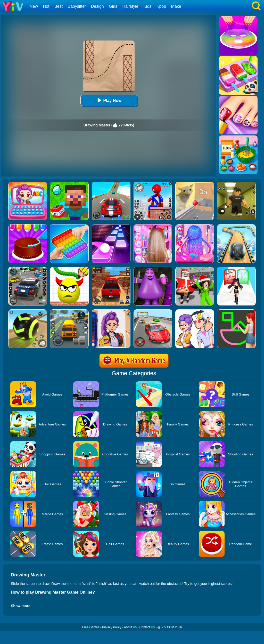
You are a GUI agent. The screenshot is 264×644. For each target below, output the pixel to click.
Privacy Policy (112, 627)
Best (59, 6)
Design (97, 6)
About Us (130, 627)
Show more (20, 606)
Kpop (161, 6)
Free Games (91, 627)
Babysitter (77, 6)
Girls (113, 6)
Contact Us (147, 627)
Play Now (109, 100)
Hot (46, 6)
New (34, 6)
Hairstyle (130, 6)
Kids (147, 6)
